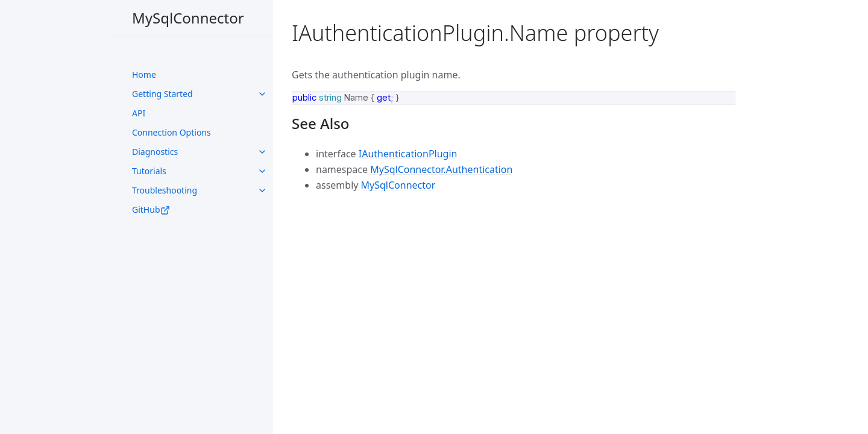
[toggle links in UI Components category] (262, 94)
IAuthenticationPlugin (408, 154)
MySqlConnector (188, 18)
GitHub (151, 209)
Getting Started (162, 94)
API (139, 113)
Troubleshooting (165, 190)
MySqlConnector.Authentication (441, 169)
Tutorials (149, 171)
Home (144, 74)
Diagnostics (155, 152)
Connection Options (171, 132)
